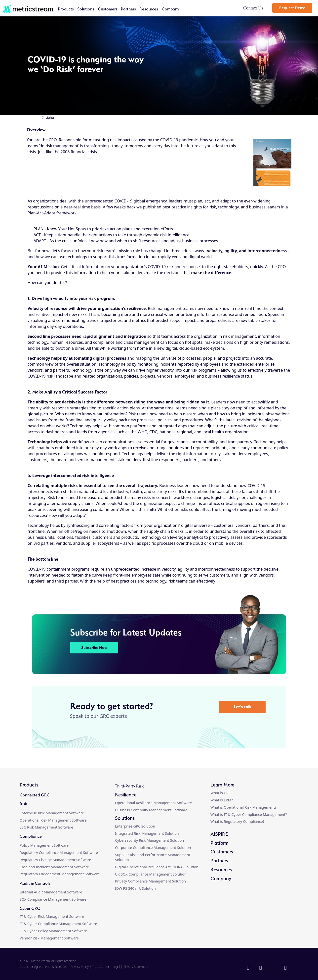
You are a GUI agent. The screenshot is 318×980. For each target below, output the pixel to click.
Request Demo (292, 8)
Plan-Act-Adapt (41, 213)
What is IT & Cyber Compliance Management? (249, 814)
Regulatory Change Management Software (55, 860)
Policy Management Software (44, 845)
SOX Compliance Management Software (53, 899)
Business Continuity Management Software (151, 810)
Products (66, 9)
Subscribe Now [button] (94, 648)
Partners (128, 9)
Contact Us (253, 8)
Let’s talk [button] (243, 707)
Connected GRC (35, 795)
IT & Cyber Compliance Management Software (58, 924)
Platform (219, 843)
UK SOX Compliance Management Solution (151, 874)
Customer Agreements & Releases (44, 967)
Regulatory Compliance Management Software (59, 853)
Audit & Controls (35, 883)
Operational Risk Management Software (53, 820)
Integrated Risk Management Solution (147, 833)
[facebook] (261, 968)
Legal (116, 967)
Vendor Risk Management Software (49, 938)
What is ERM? (222, 800)
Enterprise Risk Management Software (52, 813)
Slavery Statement (136, 967)
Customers (108, 9)
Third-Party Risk (129, 786)
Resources (149, 9)
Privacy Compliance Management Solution (150, 881)
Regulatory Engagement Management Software (60, 874)
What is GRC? (221, 793)
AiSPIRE (219, 834)
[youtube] (286, 968)
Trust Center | (102, 967)
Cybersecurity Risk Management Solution (149, 840)
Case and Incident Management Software (54, 867)
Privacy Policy (80, 967)
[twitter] (273, 968)
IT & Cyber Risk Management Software (52, 916)
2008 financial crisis (79, 152)
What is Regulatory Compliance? (237, 821)
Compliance (31, 836)
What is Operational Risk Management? (243, 807)
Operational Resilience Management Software (153, 803)
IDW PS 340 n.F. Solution (135, 888)
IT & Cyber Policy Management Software (53, 931)
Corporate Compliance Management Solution (153, 848)
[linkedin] (249, 968)
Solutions (86, 9)
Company (171, 9)
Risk (23, 804)
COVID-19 (37, 569)
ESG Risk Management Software (46, 827)
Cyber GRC (30, 908)
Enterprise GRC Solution (135, 826)
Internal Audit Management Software (51, 892)
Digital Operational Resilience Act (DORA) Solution (157, 867)
